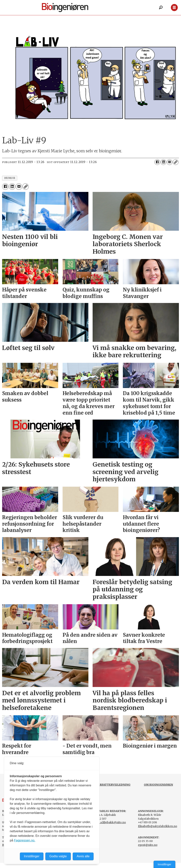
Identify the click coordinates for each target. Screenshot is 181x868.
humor (10, 178)
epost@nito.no (148, 845)
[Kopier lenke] (176, 162)
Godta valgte (58, 856)
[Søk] (161, 8)
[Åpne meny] (174, 8)
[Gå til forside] (65, 8)
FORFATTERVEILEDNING (113, 785)
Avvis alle (83, 856)
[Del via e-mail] (170, 162)
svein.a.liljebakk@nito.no (109, 822)
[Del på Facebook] (157, 162)
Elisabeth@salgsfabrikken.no (158, 826)
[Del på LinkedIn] (163, 162)
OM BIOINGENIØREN (158, 785)
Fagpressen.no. (25, 840)
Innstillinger (164, 864)
